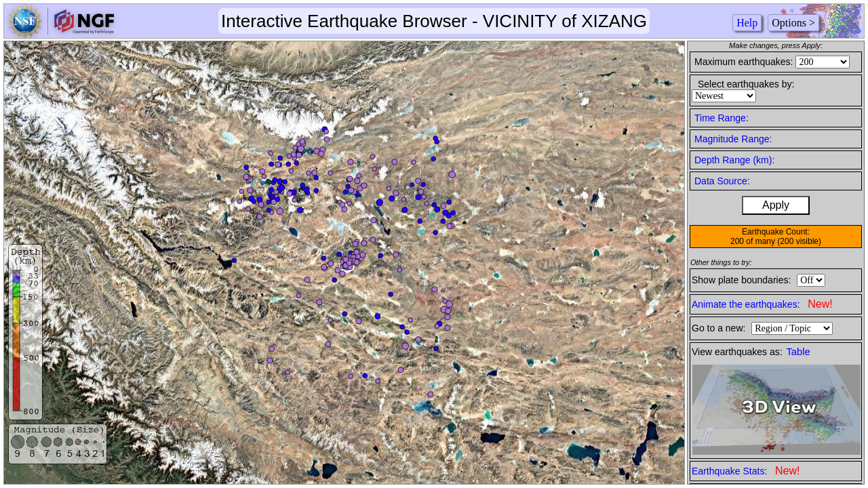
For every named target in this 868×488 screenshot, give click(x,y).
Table (798, 352)
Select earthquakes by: (746, 84)
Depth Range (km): (734, 160)
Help (747, 23)
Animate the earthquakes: (762, 304)
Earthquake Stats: (746, 471)
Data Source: (722, 181)
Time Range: (722, 118)
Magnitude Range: (733, 139)
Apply (776, 205)
